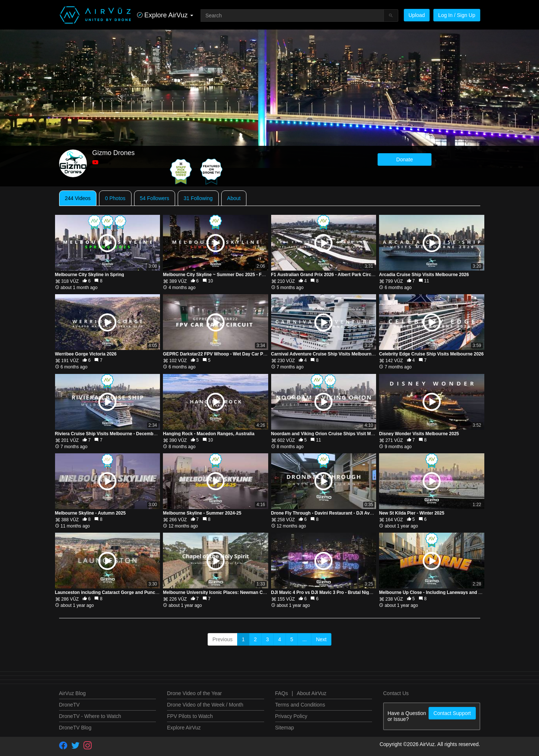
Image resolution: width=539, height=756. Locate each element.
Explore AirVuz (184, 728)
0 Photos (115, 198)
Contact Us (396, 693)
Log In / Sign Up (457, 15)
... (304, 639)
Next (321, 639)
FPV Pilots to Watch (190, 716)
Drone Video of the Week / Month (205, 705)
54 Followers (155, 198)
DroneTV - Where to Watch (90, 716)
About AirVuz (311, 693)
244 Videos (78, 198)
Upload (417, 15)
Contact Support (452, 713)
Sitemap (285, 728)
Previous (222, 639)
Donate (405, 159)
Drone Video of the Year (194, 693)
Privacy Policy (291, 716)
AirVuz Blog (73, 693)
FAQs (282, 693)
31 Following (198, 198)
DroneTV (69, 705)
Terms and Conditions (300, 705)
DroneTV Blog (75, 728)
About (234, 198)
